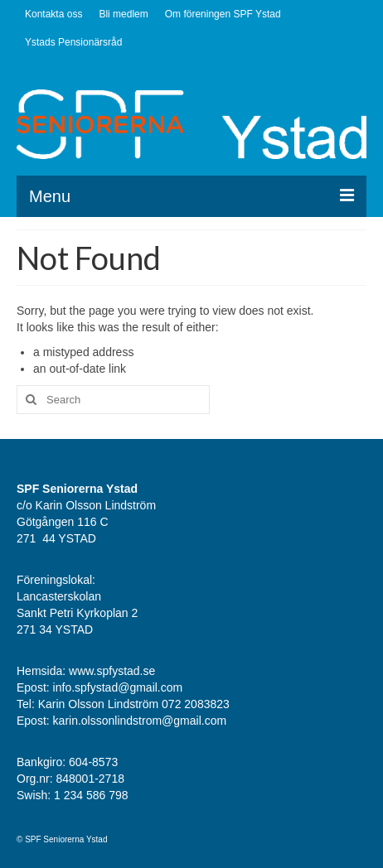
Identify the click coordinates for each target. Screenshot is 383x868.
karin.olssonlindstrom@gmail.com (140, 721)
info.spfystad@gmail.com (120, 687)
